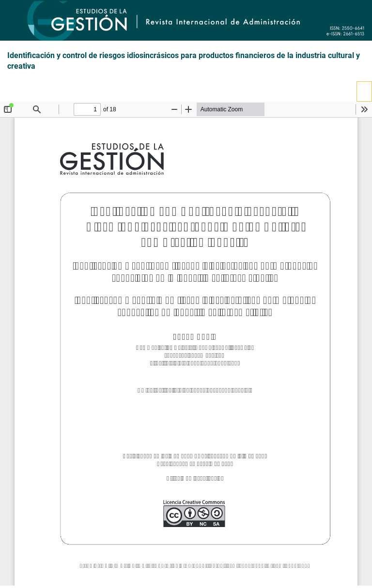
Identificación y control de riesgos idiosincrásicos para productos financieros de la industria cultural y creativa (184, 61)
